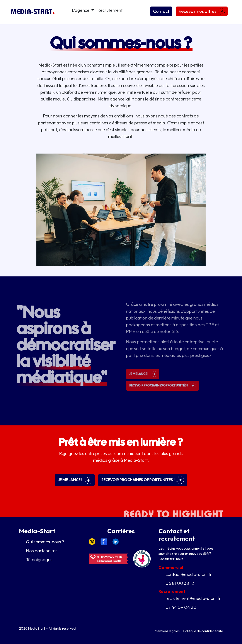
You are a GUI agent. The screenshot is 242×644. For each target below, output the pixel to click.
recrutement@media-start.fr (193, 598)
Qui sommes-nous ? (45, 542)
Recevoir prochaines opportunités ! (143, 480)
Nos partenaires (42, 550)
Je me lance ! (75, 480)
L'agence (81, 10)
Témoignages (39, 559)
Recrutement (110, 10)
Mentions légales (167, 631)
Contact (161, 11)
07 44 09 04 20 (181, 607)
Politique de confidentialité (203, 631)
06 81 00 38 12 (180, 583)
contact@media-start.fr (189, 574)
